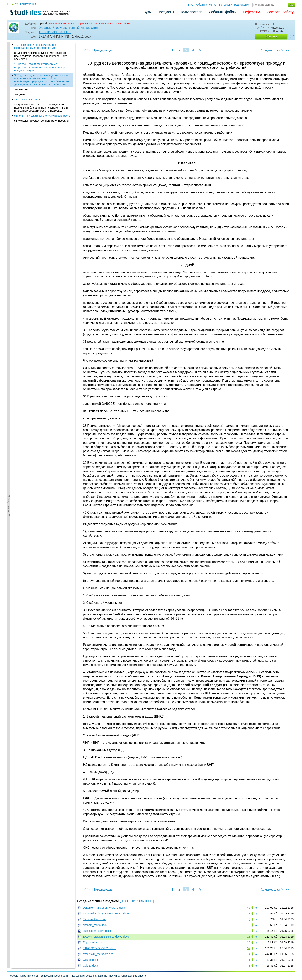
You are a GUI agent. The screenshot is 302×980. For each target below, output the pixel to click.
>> (287, 50)
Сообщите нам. (123, 24)
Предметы (166, 12)
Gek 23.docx (90, 966)
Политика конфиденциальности (128, 976)
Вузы (148, 12)
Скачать (271, 36)
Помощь (13, 976)
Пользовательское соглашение (89, 976)
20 (249, 942)
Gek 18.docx (90, 960)
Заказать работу (280, 12)
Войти (14, 4)
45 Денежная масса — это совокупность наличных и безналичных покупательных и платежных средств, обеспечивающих (41, 108)
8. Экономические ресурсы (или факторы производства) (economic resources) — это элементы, (41, 56)
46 (249, 908)
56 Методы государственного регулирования (42, 121)
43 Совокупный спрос (28, 100)
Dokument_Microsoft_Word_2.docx (104, 908)
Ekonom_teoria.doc (94, 919)
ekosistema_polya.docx (97, 931)
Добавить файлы (223, 12)
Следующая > (272, 50)
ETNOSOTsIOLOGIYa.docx (99, 948)
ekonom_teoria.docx (95, 925)
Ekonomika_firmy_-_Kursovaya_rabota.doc (109, 913)
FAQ (191, 5)
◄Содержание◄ (9, 110)
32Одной (20, 94)
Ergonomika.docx (93, 942)
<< (86, 50)
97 (249, 948)
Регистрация (28, 4)
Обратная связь (206, 5)
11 (249, 913)
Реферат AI (252, 12)
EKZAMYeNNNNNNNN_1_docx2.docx (106, 937)
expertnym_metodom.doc (98, 954)
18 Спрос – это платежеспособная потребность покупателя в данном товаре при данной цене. (40, 67)
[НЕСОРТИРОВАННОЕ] (55, 32)
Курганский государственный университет (68, 28)
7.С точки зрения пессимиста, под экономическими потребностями (35, 46)
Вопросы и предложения (234, 5)
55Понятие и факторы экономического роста (42, 116)
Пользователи (191, 12)
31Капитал (21, 89)
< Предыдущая (102, 50)
